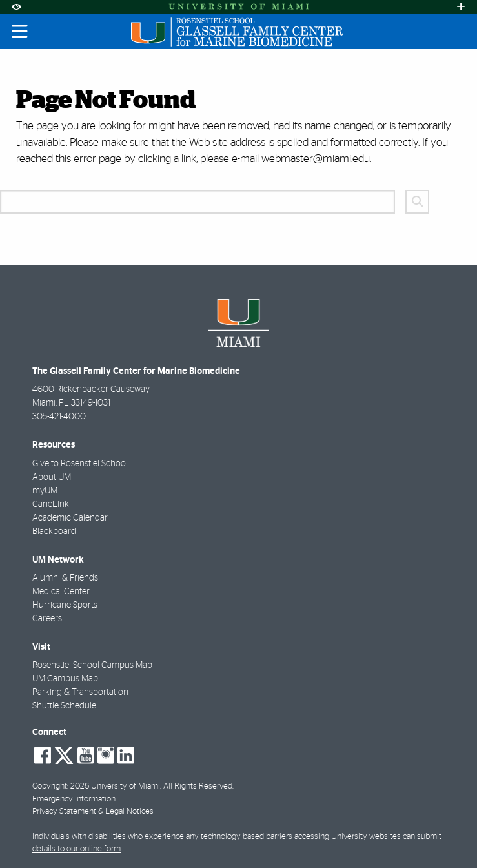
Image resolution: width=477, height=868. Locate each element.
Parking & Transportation (80, 692)
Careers (47, 619)
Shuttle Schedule (64, 706)
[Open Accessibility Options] (16, 7)
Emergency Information (74, 799)
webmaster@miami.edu (316, 159)
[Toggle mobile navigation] (20, 32)
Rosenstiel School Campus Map (92, 665)
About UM (52, 477)
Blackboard (54, 532)
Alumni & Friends (65, 578)
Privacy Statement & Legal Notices (93, 811)
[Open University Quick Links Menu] (461, 7)
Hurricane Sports (65, 605)
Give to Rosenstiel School (80, 464)
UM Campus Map (65, 679)
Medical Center (61, 592)
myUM (45, 491)
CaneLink (51, 504)
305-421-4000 (59, 417)
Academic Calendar (70, 518)
